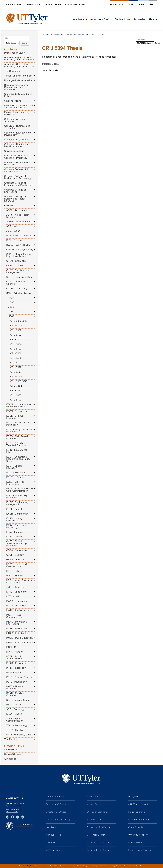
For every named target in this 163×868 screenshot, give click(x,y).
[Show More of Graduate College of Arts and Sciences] (35, 169)
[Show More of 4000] (35, 312)
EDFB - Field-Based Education (17, 437)
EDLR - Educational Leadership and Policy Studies (18, 459)
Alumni (48, 5)
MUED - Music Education (19, 638)
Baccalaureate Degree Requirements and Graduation (16, 87)
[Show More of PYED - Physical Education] (35, 686)
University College (14, 151)
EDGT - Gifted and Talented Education (17, 444)
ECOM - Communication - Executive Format (20, 406)
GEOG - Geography (17, 550)
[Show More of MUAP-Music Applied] (35, 633)
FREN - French (14, 537)
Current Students (15, 5)
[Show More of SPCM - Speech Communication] (35, 719)
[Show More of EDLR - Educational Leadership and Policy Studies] (35, 457)
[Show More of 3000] (35, 307)
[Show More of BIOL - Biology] (35, 240)
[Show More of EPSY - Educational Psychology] (35, 525)
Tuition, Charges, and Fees (18, 76)
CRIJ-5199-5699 (19, 321)
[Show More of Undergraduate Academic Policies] (35, 94)
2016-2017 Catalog (49, 35)
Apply (141, 5)
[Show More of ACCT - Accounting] (35, 210)
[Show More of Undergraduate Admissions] (35, 80)
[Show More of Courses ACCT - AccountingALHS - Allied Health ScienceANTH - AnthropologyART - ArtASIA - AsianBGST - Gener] (35, 206)
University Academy (138, 835)
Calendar (51, 842)
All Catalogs (10, 759)
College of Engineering (17, 140)
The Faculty (11, 739)
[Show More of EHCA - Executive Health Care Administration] (35, 489)
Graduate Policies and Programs (16, 164)
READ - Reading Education (15, 694)
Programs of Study (14, 53)
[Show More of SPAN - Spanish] (35, 714)
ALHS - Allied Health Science (18, 216)
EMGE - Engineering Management (17, 503)
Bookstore (92, 797)
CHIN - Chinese (14, 266)
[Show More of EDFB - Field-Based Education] (35, 436)
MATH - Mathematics (18, 610)
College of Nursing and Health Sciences (17, 145)
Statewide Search (96, 835)
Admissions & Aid (100, 19)
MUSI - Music (13, 647)
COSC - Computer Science (16, 283)
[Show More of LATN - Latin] (35, 596)
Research (139, 19)
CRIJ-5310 (16, 358)
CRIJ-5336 (16, 372)
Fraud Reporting (136, 812)
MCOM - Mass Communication (15, 616)
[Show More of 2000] (35, 302)
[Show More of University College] (35, 151)
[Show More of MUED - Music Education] (35, 638)
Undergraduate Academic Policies (18, 95)
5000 (11, 316)
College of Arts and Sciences (15, 120)
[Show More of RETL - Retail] (35, 705)
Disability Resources (98, 866)
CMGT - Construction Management (18, 271)
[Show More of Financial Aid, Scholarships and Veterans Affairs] (35, 105)
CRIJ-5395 (16, 391)
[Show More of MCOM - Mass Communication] (35, 615)
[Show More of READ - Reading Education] (35, 693)
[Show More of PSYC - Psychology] (35, 682)
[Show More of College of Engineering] (35, 140)
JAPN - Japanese (15, 587)
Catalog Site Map (13, 754)
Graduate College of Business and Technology (18, 177)
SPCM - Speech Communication (15, 720)
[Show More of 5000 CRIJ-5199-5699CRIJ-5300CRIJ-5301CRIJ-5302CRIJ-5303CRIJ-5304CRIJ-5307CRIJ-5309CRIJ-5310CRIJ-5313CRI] (35, 316)
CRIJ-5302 (16, 335)
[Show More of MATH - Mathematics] (35, 610)
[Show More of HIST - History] (35, 571)
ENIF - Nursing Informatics (14, 520)
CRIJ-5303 (16, 340)
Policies (38, 866)
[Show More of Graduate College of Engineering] (35, 190)
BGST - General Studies (19, 236)
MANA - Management (18, 601)
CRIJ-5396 (16, 395)
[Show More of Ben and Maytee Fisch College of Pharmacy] (35, 156)
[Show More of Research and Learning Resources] (35, 112)
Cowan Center (94, 804)
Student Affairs (13, 101)
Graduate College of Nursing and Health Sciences (15, 199)
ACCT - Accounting (17, 210)
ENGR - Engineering (17, 514)
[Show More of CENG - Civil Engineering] (35, 249)
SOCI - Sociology (15, 709)
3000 (11, 307)
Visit (131, 5)
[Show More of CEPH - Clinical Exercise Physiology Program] (35, 254)
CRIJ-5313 (15, 363)
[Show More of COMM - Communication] (35, 277)
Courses (9, 206)
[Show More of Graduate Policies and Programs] (35, 162)
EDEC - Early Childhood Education (19, 431)
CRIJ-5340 (16, 377)
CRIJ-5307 (16, 349)
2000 (11, 302)
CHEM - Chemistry (16, 261)
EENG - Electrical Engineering (16, 483)
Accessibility (82, 866)
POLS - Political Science (19, 677)
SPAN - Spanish (15, 714)
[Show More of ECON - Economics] (35, 411)
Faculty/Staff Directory (58, 804)
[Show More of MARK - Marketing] (35, 606)
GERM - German (15, 560)
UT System (134, 797)
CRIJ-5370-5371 (19, 381)
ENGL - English (14, 509)
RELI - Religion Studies (19, 700)
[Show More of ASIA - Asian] (35, 231)
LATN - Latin (13, 596)
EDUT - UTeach (15, 477)
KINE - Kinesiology (16, 592)
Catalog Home (11, 750)
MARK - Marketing (16, 606)
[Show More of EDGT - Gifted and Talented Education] (35, 443)
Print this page (140, 39)
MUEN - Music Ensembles (20, 643)
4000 (11, 312)
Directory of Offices (56, 812)
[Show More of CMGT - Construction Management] (35, 270)
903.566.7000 (12, 812)
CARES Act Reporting (139, 804)
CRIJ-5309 (16, 353)
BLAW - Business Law (18, 245)
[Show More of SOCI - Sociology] (35, 709)
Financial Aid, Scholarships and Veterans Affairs (19, 107)
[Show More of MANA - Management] (35, 601)
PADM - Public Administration (14, 658)
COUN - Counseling (17, 289)
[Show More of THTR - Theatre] (35, 730)
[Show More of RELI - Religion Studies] (35, 700)
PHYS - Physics (14, 673)
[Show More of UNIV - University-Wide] (35, 735)
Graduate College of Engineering (15, 191)
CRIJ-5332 (16, 367)
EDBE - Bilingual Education (15, 417)
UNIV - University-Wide (19, 735)
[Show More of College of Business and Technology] (35, 126)
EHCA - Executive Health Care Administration (20, 490)
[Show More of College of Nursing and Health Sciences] (35, 144)
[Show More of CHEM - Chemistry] (35, 261)
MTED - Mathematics (18, 629)
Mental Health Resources (141, 820)
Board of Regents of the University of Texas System (19, 59)
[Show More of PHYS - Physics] (35, 672)
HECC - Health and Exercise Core (16, 565)
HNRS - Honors (15, 576)
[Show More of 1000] (35, 298)
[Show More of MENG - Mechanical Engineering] (35, 622)
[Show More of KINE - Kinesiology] (35, 592)
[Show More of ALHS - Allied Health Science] (35, 215)
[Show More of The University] (35, 71)
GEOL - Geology (15, 555)
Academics (79, 19)
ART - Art (12, 226)
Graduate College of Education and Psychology (18, 184)
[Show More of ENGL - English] (35, 509)
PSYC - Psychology (16, 682)
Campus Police (53, 835)
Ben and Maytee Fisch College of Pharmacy (16, 157)
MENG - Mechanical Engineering (17, 623)
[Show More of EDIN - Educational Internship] (35, 450)
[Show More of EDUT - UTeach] (35, 477)
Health (58, 5)
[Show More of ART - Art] (35, 226)
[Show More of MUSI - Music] (35, 647)
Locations (51, 827)
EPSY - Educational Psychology (17, 526)
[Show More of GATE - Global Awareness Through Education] (35, 541)
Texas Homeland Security (100, 827)
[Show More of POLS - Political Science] (35, 677)
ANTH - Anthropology (18, 222)
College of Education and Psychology (18, 134)
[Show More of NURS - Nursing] (35, 652)
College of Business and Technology (17, 127)
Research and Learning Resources (17, 113)
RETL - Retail (14, 705)
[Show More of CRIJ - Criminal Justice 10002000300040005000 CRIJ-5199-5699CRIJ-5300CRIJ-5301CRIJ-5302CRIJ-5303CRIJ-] (35, 293)
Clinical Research (137, 842)
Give (151, 5)
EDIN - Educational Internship (17, 451)
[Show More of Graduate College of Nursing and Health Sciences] (35, 197)
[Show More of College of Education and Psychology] (35, 133)
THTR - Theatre (15, 730)
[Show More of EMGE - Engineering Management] (35, 502)
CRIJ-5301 (16, 330)
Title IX (71, 866)
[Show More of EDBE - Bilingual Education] (35, 416)
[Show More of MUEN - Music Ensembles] (35, 642)
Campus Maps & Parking (58, 820)
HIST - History (14, 571)
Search (25, 43)
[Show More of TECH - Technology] (35, 725)
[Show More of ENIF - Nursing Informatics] (35, 518)
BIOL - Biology (14, 240)
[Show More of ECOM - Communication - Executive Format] (35, 404)
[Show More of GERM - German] (35, 560)
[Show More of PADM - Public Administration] (35, 656)
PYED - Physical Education (15, 688)
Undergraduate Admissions (19, 80)
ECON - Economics (17, 411)
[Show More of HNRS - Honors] (35, 576)
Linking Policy (115, 866)
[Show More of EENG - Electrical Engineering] (35, 482)
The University (12, 71)
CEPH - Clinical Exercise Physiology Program (19, 255)
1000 (11, 298)
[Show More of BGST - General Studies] (35, 236)
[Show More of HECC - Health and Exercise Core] (35, 564)
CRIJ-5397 (16, 400)
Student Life (122, 19)
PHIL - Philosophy (16, 668)
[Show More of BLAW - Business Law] (35, 245)
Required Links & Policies (134, 866)
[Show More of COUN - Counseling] (35, 288)
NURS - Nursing (15, 652)
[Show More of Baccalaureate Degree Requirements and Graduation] (35, 85)
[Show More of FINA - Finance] (35, 532)
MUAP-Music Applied (18, 633)
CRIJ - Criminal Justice (19, 293)
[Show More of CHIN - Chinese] (35, 266)
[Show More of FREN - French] (35, 537)
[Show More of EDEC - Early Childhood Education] (35, 429)
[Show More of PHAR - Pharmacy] (35, 663)
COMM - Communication (19, 277)
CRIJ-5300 (16, 326)
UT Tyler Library (54, 850)
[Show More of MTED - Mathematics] (35, 629)
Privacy (63, 866)
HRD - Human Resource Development (19, 581)
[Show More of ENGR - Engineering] (35, 514)
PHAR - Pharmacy (16, 663)
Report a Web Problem (140, 850)
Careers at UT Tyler (56, 797)
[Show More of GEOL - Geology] (35, 555)
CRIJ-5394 (16, 386)
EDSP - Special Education (14, 467)
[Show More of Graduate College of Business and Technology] (35, 176)
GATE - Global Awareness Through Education (17, 544)
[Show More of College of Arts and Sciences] (35, 119)
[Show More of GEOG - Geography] (35, 550)
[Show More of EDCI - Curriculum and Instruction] (35, 423)
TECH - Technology (17, 725)
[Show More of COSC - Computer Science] (35, 282)
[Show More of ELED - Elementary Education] (35, 495)
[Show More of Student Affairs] (35, 101)
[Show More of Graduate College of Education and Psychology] (35, 183)
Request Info (116, 5)
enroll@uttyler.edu (14, 809)
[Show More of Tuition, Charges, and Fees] (35, 76)
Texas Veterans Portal (98, 850)
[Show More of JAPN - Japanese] (35, 587)
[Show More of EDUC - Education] (35, 473)
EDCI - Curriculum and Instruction (18, 424)
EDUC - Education (16, 473)
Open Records (136, 827)
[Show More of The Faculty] (35, 739)
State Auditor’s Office (98, 842)
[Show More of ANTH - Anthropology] (35, 222)
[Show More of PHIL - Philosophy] (35, 668)
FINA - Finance (14, 532)
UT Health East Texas (98, 812)
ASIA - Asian (13, 231)
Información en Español (76, 5)
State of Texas (94, 820)
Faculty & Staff (34, 5)
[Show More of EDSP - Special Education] (35, 466)
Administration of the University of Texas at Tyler (19, 65)
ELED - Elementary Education (17, 497)
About (152, 19)
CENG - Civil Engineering (20, 250)
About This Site (51, 866)
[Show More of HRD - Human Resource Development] (35, 580)
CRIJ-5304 (16, 344)
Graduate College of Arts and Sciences (18, 170)
